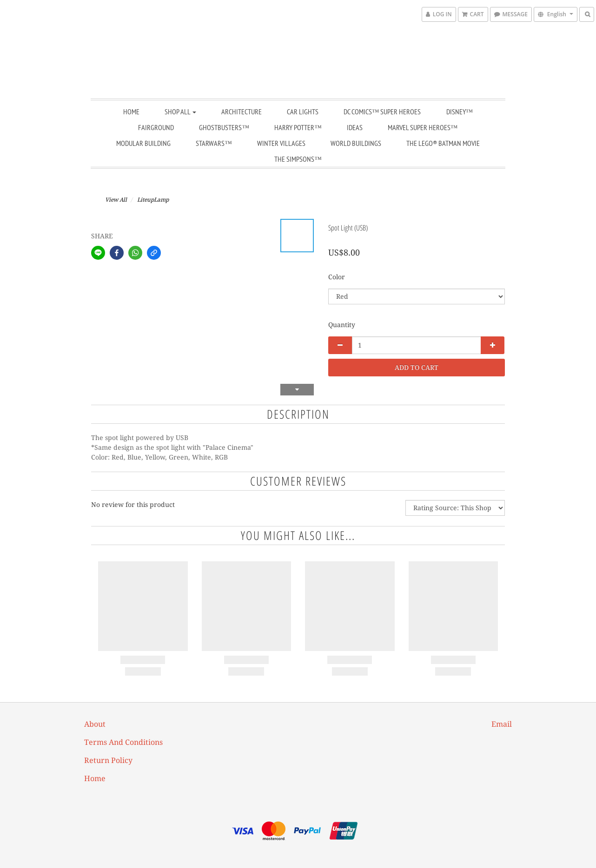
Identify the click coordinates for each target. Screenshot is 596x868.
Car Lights (303, 112)
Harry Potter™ (298, 127)
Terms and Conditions (123, 742)
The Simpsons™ (298, 159)
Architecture (242, 112)
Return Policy (108, 760)
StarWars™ (214, 143)
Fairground (156, 127)
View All (116, 200)
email (502, 724)
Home (131, 112)
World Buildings (356, 143)
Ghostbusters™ (224, 127)
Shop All (180, 112)
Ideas (355, 127)
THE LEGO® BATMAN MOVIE (443, 143)
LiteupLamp (153, 200)
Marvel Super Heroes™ (423, 127)
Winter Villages (281, 143)
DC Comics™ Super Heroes (382, 112)
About (95, 724)
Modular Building (143, 143)
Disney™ (460, 112)
